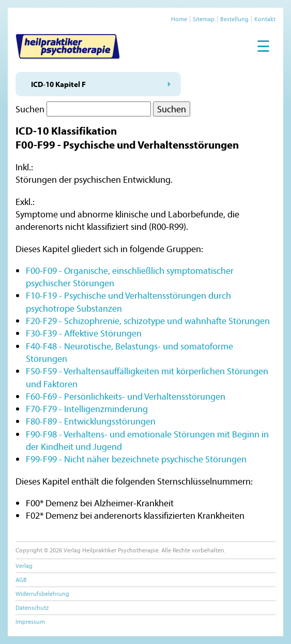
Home (179, 19)
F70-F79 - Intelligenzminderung (87, 409)
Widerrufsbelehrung (42, 594)
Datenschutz (32, 608)
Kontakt (265, 19)
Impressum (30, 621)
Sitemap (204, 19)
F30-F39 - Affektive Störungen (84, 333)
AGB (21, 580)
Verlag (24, 566)
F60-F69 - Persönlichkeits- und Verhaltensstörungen (126, 396)
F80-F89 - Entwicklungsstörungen (91, 421)
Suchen (30, 109)
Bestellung (234, 19)
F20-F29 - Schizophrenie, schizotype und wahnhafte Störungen (148, 321)
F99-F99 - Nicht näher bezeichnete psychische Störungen (136, 459)
